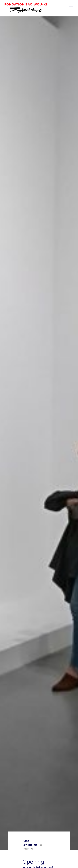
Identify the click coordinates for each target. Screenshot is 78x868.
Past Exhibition (30, 843)
